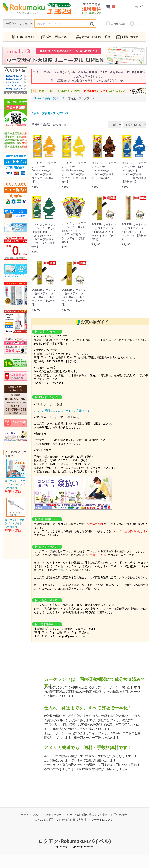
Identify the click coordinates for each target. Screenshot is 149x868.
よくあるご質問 (44, 820)
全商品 (35, 113)
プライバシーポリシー (59, 815)
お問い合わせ (127, 37)
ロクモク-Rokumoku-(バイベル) (74, 841)
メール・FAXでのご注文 (93, 37)
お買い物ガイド (23, 37)
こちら (62, 570)
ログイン (137, 24)
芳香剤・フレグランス (55, 113)
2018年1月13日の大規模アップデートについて (85, 820)
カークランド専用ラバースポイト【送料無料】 (15, 523)
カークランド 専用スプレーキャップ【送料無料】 (15, 484)
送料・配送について (56, 37)
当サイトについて (32, 815)
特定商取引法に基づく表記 (91, 815)
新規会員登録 (116, 24)
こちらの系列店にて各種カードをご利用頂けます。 (64, 411)
